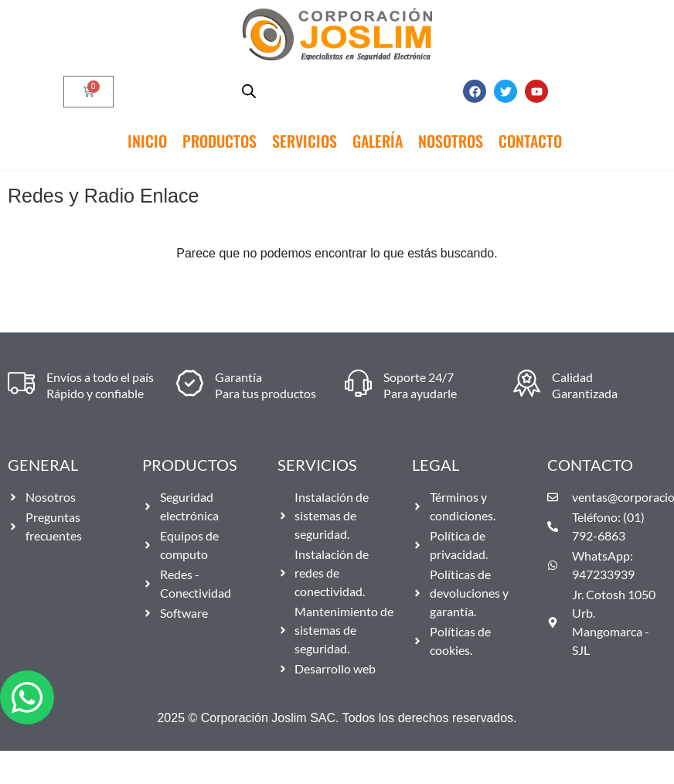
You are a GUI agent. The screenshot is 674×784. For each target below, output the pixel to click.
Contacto (530, 141)
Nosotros (451, 141)
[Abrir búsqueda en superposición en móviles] (249, 91)
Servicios (305, 141)
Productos (220, 141)
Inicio (147, 141)
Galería (378, 141)
